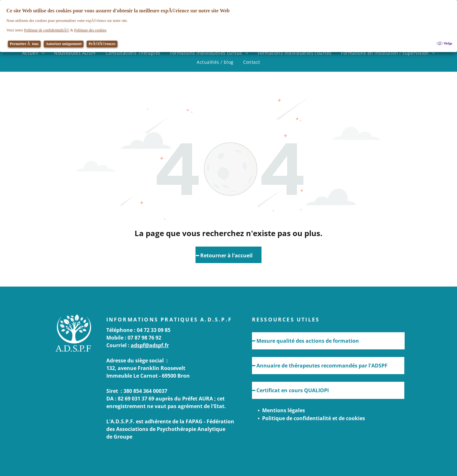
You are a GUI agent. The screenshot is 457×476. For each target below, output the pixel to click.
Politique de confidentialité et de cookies (314, 418)
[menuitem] (33, 53)
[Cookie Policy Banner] (228, 26)
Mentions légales (284, 410)
